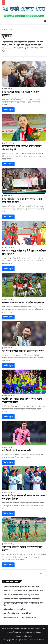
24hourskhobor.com (38, 640)
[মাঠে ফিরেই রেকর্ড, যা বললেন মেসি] (24, 433)
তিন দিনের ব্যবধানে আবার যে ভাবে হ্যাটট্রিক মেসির (23, 351)
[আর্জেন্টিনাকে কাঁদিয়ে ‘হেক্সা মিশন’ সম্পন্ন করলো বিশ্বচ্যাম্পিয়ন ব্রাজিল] (24, 382)
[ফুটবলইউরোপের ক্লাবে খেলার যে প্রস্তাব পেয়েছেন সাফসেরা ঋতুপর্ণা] (24, 127)
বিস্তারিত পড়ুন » (8, 110)
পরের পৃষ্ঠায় (41, 573)
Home (5, 29)
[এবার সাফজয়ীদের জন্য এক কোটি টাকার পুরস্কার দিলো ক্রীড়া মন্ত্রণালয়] (24, 181)
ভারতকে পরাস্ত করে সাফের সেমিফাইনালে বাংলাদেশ (23, 303)
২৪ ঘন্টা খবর (7, 89)
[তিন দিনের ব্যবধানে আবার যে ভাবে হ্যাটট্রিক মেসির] (24, 333)
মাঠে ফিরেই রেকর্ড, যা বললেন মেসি (16, 451)
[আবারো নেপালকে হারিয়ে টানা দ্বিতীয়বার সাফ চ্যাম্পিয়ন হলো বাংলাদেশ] (24, 233)
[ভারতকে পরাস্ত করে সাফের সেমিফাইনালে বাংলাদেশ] (24, 285)
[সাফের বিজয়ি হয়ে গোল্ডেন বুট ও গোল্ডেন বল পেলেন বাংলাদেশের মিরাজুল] (24, 478)
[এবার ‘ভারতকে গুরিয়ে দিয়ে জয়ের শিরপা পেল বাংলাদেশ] (24, 74)
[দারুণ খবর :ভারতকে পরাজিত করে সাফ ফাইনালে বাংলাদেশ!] (24, 530)
